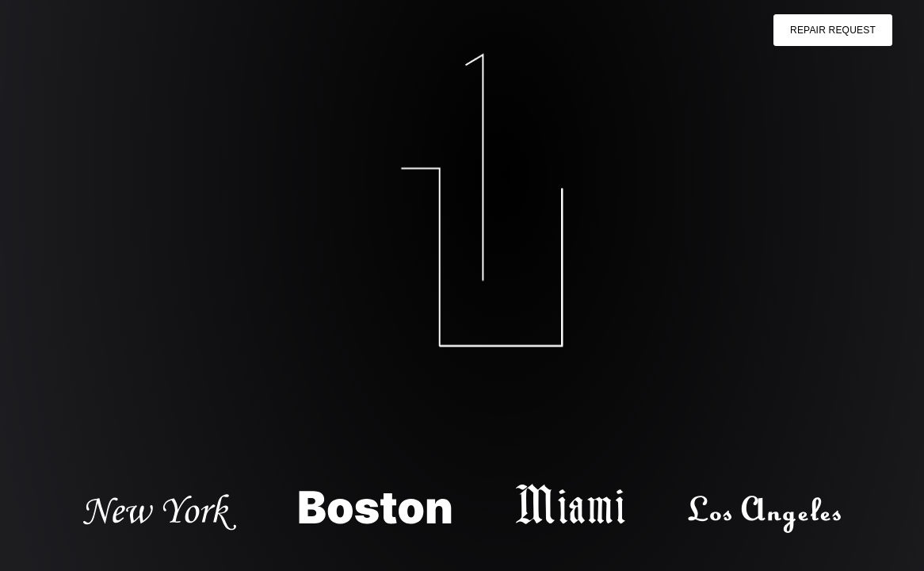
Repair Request (833, 30)
